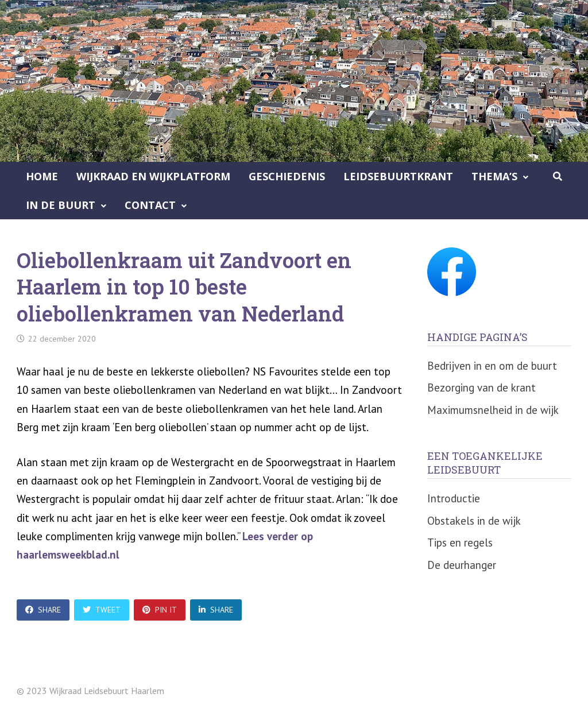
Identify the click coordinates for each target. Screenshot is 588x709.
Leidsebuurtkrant (398, 176)
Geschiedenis (287, 176)
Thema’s (494, 176)
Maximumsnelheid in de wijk (493, 410)
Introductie (454, 498)
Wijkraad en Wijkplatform (153, 176)
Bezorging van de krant (481, 388)
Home (42, 176)
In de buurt (61, 205)
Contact (150, 205)
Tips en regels (460, 543)
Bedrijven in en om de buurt (492, 366)
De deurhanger (462, 565)
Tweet (102, 610)
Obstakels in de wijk (474, 521)
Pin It (160, 610)
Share (43, 610)
